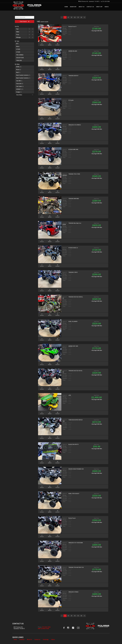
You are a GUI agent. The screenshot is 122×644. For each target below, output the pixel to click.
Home (15, 640)
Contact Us (37, 640)
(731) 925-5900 (106, 1)
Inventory (22, 640)
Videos (53, 640)
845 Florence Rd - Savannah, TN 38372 (90, 1)
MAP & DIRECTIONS (43, 629)
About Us (29, 640)
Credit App (46, 640)
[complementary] (117, 639)
